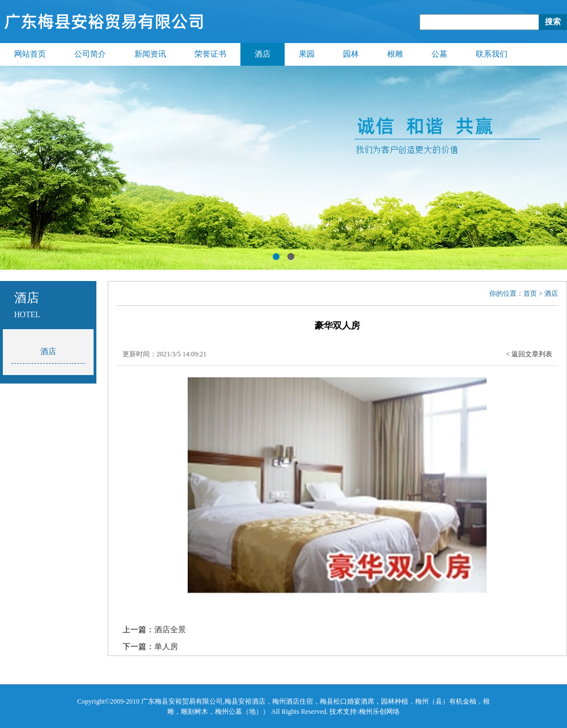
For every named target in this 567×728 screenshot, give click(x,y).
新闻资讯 (150, 54)
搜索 (553, 22)
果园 (307, 54)
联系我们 (492, 54)
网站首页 (30, 54)
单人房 (166, 647)
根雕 (395, 54)
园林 (351, 54)
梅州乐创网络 (379, 712)
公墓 (439, 54)
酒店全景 (170, 630)
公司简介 (90, 54)
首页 (530, 293)
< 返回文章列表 (529, 354)
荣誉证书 (210, 54)
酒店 (263, 54)
